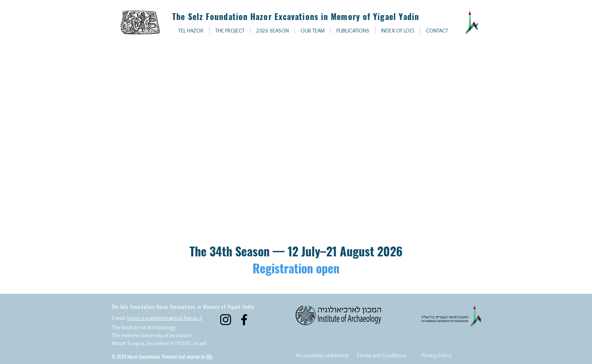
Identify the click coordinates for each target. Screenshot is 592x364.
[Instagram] (226, 320)
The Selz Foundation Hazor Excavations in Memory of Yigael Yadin (294, 16)
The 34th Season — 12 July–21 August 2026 (296, 259)
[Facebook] (244, 320)
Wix (209, 356)
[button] (398, 30)
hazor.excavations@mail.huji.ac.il (165, 318)
